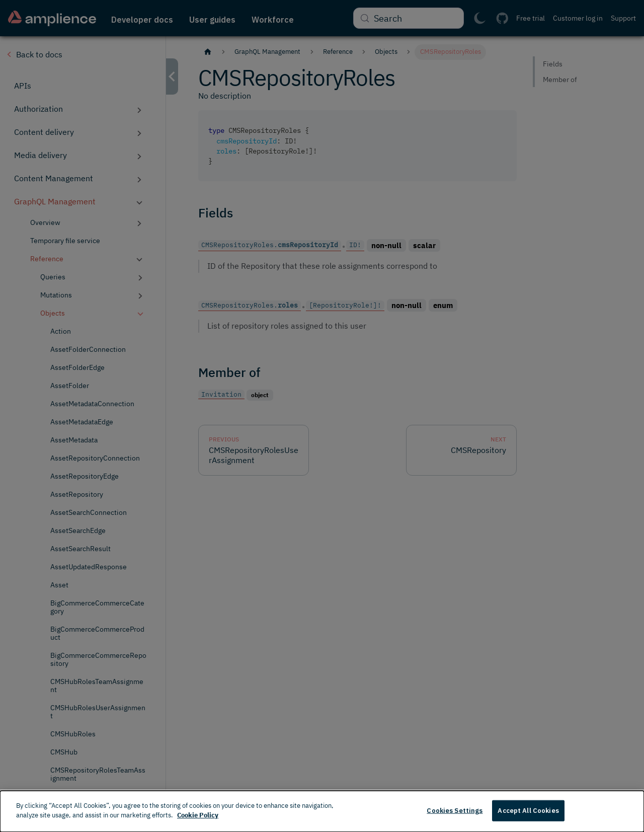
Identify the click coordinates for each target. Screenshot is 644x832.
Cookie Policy (198, 815)
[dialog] (322, 811)
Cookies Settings (455, 811)
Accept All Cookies (528, 811)
